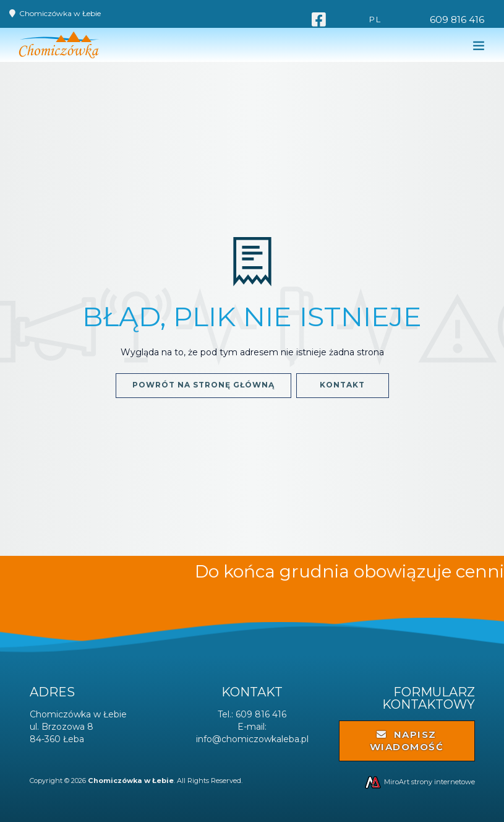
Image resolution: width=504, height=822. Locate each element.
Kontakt (342, 385)
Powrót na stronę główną (203, 385)
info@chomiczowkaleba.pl (252, 739)
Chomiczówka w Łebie (60, 13)
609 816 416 (457, 19)
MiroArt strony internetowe (419, 782)
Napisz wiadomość (407, 741)
